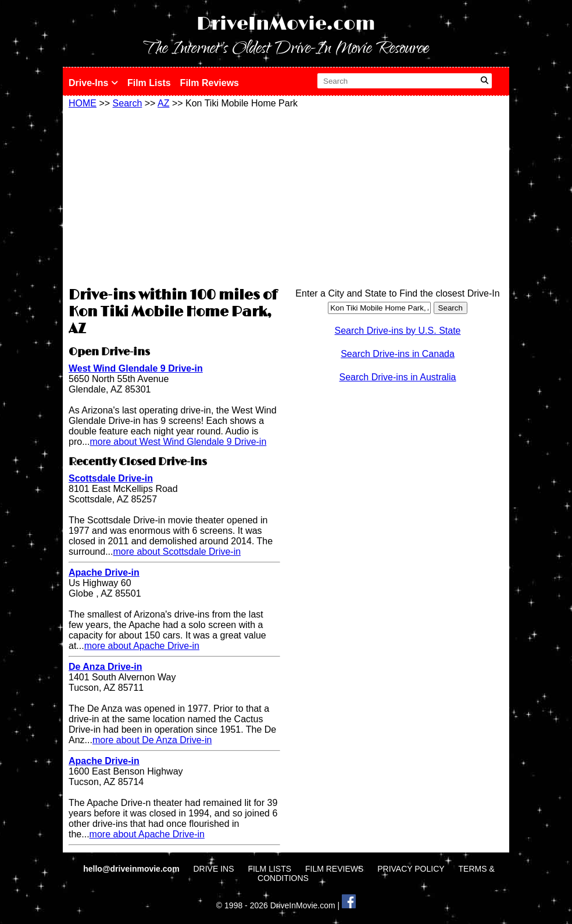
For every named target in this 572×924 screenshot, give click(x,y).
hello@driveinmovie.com (132, 869)
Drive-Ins (93, 83)
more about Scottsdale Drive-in (177, 552)
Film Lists (149, 83)
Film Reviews (210, 83)
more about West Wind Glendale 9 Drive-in (178, 442)
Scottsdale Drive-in (111, 478)
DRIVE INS (213, 869)
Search (128, 103)
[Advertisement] (174, 196)
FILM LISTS (269, 869)
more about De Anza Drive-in (152, 740)
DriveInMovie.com (286, 24)
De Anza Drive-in (106, 667)
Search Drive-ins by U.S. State (398, 331)
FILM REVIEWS (334, 869)
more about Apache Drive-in (142, 646)
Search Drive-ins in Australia (398, 377)
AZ (163, 103)
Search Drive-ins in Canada (398, 354)
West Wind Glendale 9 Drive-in (136, 368)
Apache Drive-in (104, 572)
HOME (83, 103)
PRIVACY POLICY (411, 869)
